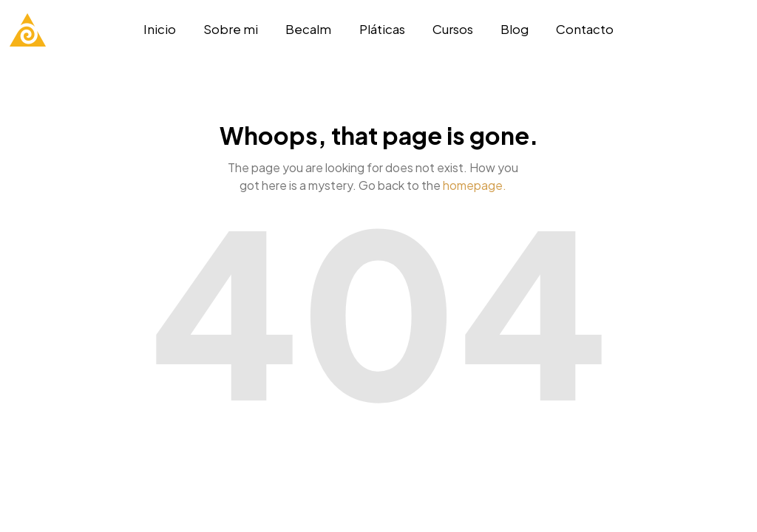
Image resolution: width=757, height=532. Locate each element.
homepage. (475, 185)
